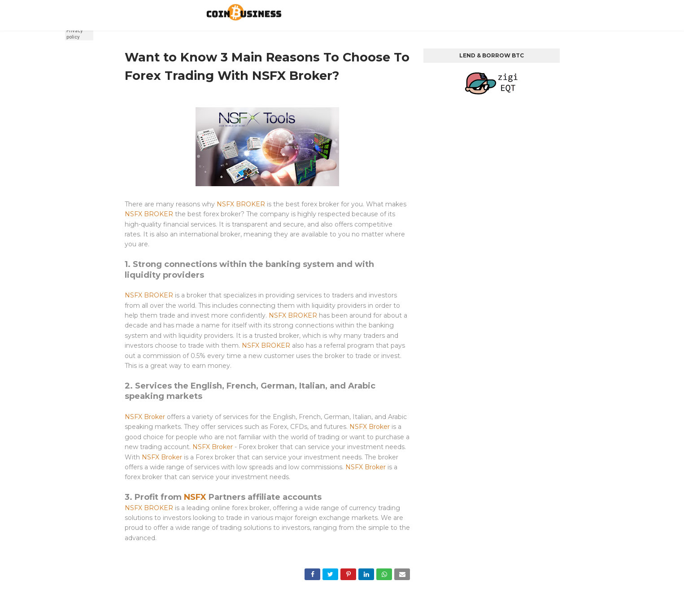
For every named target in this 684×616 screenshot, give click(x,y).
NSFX (195, 497)
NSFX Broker (145, 417)
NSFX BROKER (241, 204)
